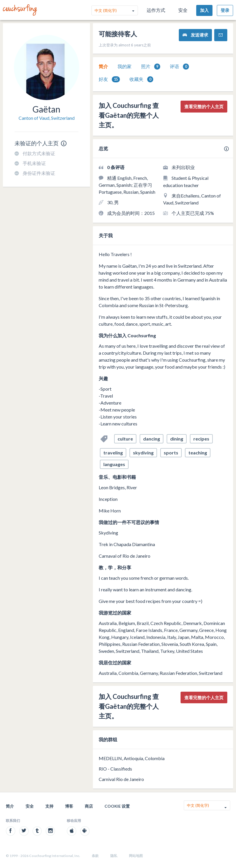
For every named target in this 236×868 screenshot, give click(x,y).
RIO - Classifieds (115, 769)
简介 (103, 66)
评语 (179, 67)
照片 (151, 67)
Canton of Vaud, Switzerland (47, 118)
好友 (109, 79)
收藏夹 (141, 79)
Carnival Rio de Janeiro (121, 779)
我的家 (125, 66)
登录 (225, 10)
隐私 (114, 856)
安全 (183, 10)
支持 (49, 806)
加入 (204, 10)
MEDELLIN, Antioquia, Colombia (132, 758)
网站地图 (136, 856)
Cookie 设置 (117, 806)
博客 (69, 806)
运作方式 (156, 10)
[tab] (103, 66)
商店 (89, 806)
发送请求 (195, 35)
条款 (95, 856)
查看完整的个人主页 (204, 106)
